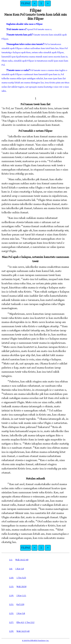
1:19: (11, 596)
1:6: (11, 569)
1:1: (11, 560)
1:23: (11, 613)
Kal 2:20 (20, 604)
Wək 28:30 (21, 587)
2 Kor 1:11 (21, 596)
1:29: (11, 631)
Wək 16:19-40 (23, 631)
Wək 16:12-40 (22, 560)
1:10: (11, 578)
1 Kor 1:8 (20, 569)
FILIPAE (26, 3)
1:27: (11, 622)
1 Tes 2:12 (30, 622)
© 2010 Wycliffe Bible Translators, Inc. (36, 641)
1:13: (11, 587)
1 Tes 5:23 (21, 578)
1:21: (11, 604)
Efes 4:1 (20, 622)
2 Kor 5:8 (21, 613)
